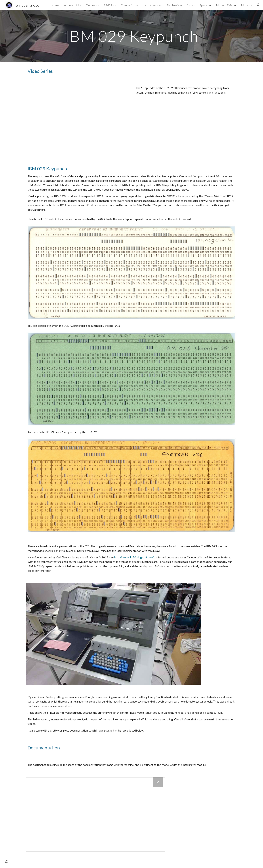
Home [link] (55, 5)
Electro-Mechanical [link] (179, 5)
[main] (131, 36)
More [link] (245, 5)
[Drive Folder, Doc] (96, 814)
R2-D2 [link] (108, 5)
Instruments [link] (150, 5)
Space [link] (204, 5)
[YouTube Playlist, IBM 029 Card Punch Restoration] (77, 119)
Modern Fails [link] (224, 5)
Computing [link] (127, 5)
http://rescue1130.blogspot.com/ (134, 557)
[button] (259, 5)
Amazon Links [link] (73, 5)
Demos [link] (90, 5)
